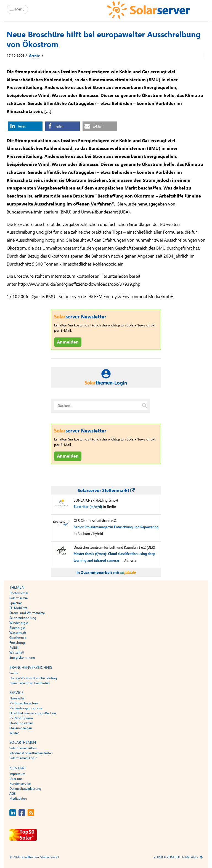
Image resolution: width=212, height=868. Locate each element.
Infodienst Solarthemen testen (31, 753)
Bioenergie (17, 628)
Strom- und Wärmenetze (27, 613)
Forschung (17, 643)
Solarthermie (18, 598)
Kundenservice (20, 784)
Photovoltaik (19, 593)
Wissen (14, 733)
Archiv (34, 56)
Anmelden (68, 342)
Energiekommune (22, 658)
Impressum (17, 774)
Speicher (16, 603)
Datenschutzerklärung (25, 789)
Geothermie (18, 638)
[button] (25, 126)
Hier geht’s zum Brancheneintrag (33, 678)
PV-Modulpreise (21, 718)
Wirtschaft (17, 653)
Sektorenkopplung (23, 618)
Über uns (16, 779)
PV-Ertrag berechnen (24, 703)
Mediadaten (18, 799)
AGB (13, 794)
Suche (14, 673)
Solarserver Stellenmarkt (106, 491)
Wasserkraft (18, 633)
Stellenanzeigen (21, 728)
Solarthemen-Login (23, 758)
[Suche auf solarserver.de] (144, 406)
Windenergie (19, 623)
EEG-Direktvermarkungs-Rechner (33, 713)
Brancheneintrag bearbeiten (30, 683)
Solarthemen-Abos (23, 748)
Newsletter (17, 698)
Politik (14, 648)
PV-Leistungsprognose (26, 708)
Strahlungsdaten (21, 723)
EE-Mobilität (18, 608)
